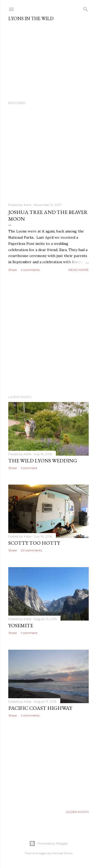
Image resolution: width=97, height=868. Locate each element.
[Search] (86, 8)
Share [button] (13, 270)
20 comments (31, 550)
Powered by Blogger (49, 843)
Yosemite (21, 625)
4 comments (30, 270)
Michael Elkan (62, 853)
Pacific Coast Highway (40, 708)
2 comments (30, 715)
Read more (79, 270)
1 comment (29, 468)
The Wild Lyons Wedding (43, 461)
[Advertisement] (48, 334)
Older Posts (77, 812)
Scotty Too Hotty (34, 543)
